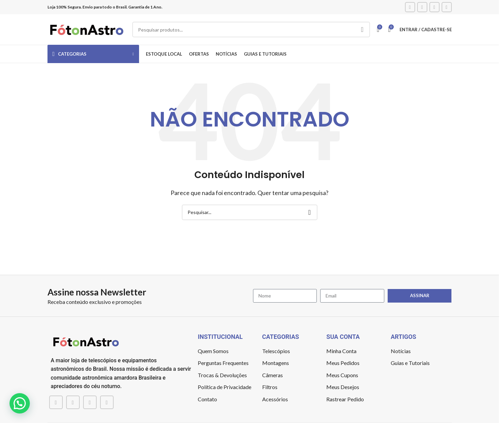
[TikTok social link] (447, 7)
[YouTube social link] (434, 7)
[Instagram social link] (422, 7)
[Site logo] (86, 29)
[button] (20, 403)
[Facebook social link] (410, 7)
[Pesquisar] (251, 30)
